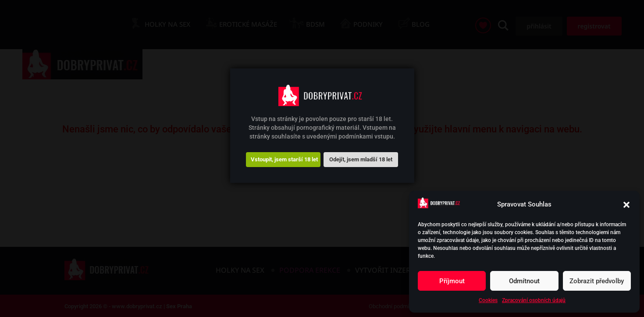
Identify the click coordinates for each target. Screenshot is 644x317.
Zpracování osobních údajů (534, 300)
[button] (626, 205)
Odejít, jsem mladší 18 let (361, 159)
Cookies (488, 300)
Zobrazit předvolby (597, 281)
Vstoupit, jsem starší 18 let (284, 159)
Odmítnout (524, 281)
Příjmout (452, 281)
